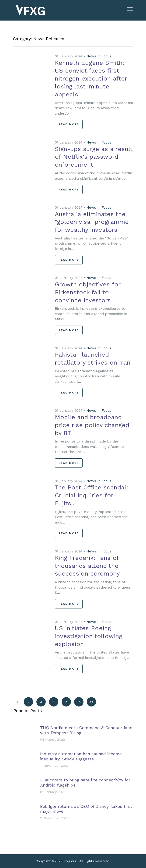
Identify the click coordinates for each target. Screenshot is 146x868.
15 (79, 702)
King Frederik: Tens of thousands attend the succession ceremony (87, 566)
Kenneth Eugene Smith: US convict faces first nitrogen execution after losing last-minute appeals (91, 79)
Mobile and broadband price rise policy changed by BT (92, 425)
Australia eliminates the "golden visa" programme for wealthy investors (92, 222)
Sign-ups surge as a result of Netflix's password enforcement (94, 157)
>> (91, 702)
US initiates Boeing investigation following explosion (89, 636)
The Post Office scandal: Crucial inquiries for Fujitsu (91, 495)
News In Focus (99, 56)
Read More (69, 124)
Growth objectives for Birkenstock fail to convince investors (88, 292)
